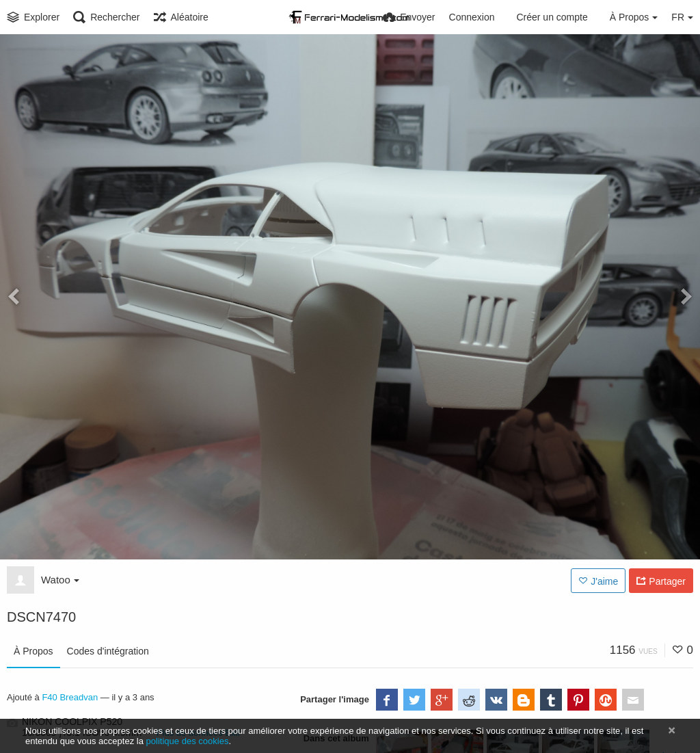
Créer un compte (552, 17)
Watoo (60, 580)
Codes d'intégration (108, 651)
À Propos (33, 651)
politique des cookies (188, 741)
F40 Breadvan (70, 697)
